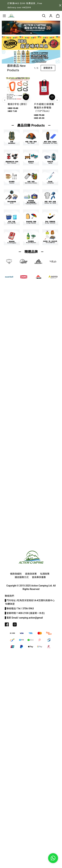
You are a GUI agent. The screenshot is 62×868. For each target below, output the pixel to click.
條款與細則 (16, 574)
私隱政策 (45, 574)
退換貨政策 (31, 574)
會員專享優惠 (39, 577)
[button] (31, 33)
